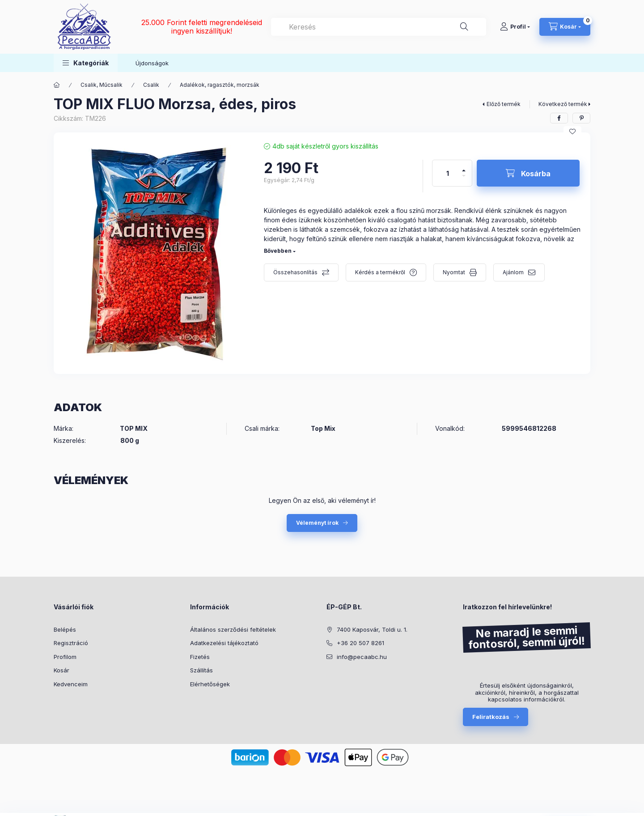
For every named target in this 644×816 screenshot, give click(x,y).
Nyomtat (454, 272)
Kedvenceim (71, 684)
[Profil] (515, 27)
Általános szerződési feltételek (233, 629)
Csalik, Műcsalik (102, 85)
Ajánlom (513, 272)
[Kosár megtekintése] (565, 27)
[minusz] (464, 180)
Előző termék (504, 104)
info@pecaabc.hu (362, 657)
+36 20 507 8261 (360, 643)
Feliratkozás (491, 717)
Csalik (151, 85)
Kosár (61, 670)
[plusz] (464, 167)
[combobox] (379, 27)
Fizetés (200, 657)
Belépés (65, 629)
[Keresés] (464, 27)
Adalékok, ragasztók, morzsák (220, 85)
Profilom (65, 657)
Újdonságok (152, 63)
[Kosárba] (528, 173)
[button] (86, 63)
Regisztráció (71, 643)
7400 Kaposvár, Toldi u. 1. (372, 629)
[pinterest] (581, 118)
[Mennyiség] (448, 173)
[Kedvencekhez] (572, 132)
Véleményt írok (317, 523)
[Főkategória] (57, 85)
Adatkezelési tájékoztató (224, 643)
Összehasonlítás (295, 272)
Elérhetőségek (210, 684)
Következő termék (563, 104)
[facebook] (559, 118)
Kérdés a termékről (380, 272)
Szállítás (201, 670)
